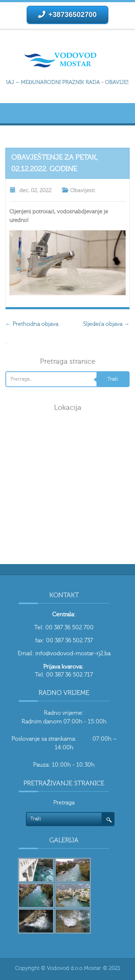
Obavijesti (83, 190)
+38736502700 (67, 14)
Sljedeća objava (106, 324)
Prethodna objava (32, 324)
